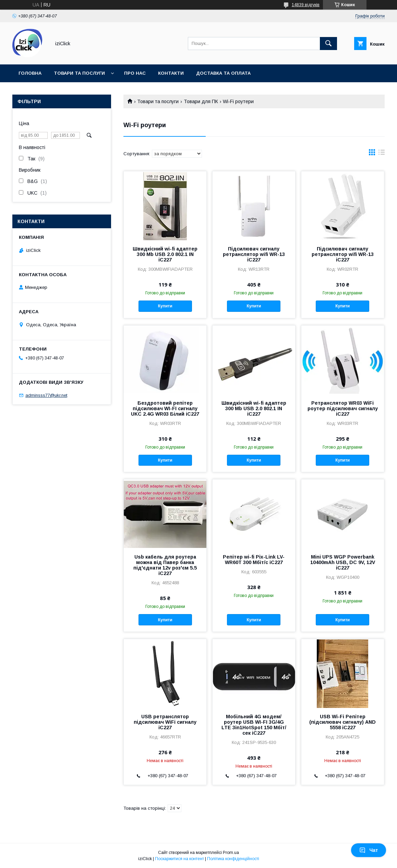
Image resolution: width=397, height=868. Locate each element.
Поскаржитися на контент (179, 859)
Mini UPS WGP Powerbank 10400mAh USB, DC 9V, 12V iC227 (343, 562)
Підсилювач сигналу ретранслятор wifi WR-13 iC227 (254, 254)
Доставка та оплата (223, 73)
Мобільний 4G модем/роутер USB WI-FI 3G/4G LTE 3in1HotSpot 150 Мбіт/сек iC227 (254, 725)
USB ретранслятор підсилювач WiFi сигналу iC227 (165, 722)
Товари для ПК (201, 101)
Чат (369, 850)
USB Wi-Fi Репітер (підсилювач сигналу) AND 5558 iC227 (342, 722)
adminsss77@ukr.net (46, 395)
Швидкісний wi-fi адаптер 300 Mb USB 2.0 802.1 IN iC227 (165, 254)
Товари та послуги (79, 73)
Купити (165, 306)
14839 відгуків (306, 5)
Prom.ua (231, 853)
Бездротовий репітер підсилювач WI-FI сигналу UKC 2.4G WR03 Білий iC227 (165, 408)
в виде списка (382, 154)
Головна (30, 73)
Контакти (171, 73)
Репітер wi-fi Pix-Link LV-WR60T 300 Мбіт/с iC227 (254, 560)
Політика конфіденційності (233, 859)
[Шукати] (328, 44)
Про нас (135, 73)
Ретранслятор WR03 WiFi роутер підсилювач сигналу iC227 (343, 408)
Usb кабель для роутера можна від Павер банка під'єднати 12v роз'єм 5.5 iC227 (165, 565)
